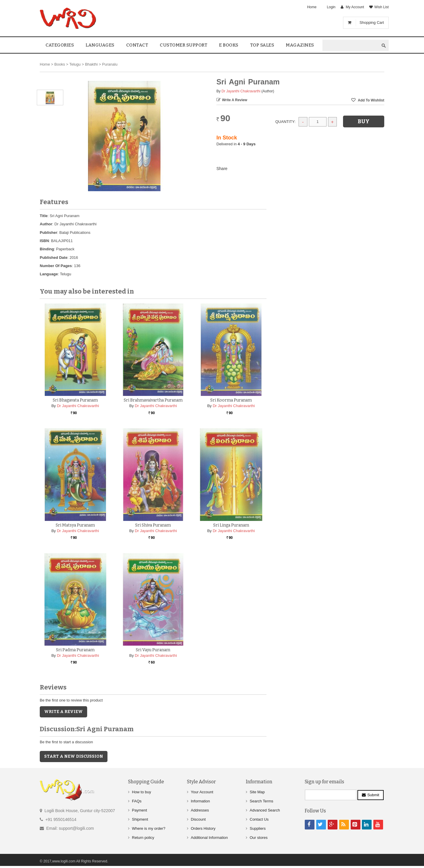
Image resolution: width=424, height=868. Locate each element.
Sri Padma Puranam (75, 650)
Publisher (48, 233)
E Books (229, 45)
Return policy (143, 838)
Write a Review (235, 100)
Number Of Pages (56, 266)
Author (46, 224)
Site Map (257, 792)
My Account (355, 7)
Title (44, 216)
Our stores (259, 838)
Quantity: (285, 122)
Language (49, 274)
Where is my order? (149, 828)
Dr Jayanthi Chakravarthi (241, 91)
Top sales (262, 45)
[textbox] (351, 45)
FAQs (137, 801)
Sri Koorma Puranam (231, 400)
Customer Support (184, 45)
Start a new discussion (74, 756)
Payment (139, 810)
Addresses (200, 810)
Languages (100, 45)
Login (331, 7)
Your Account (202, 792)
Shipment (140, 819)
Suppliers (258, 828)
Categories (60, 45)
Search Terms (261, 801)
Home (312, 7)
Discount (198, 819)
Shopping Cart (372, 23)
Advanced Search (265, 810)
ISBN (44, 241)
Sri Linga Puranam (231, 525)
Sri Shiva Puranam (153, 525)
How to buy (141, 792)
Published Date (54, 258)
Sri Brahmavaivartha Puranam (153, 400)
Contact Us (259, 819)
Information (200, 801)
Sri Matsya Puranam (75, 525)
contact (137, 45)
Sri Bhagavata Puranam (75, 400)
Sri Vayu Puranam (153, 650)
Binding (47, 249)
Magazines (300, 45)
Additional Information (209, 838)
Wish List (381, 7)
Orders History (203, 828)
